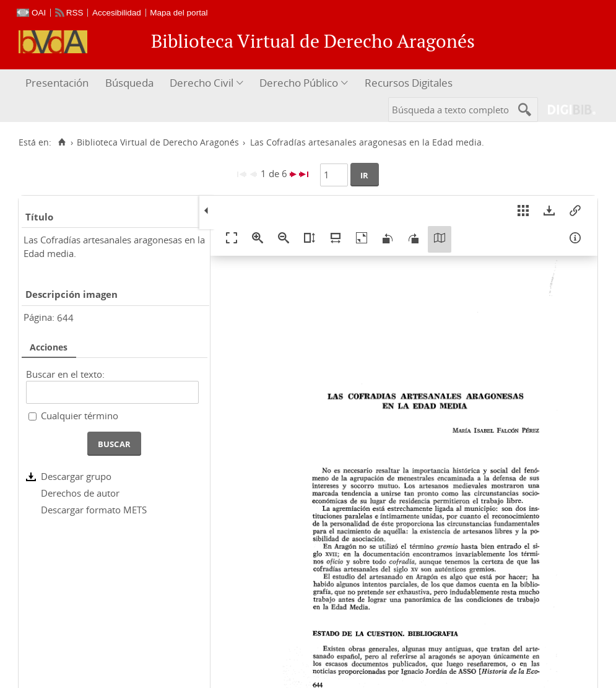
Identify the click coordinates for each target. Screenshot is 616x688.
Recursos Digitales (409, 83)
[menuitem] (59, 83)
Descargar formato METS (94, 510)
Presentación (57, 83)
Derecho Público (299, 83)
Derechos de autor (80, 493)
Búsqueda (129, 83)
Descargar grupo (76, 476)
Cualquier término (80, 416)
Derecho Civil (202, 83)
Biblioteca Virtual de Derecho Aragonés (158, 142)
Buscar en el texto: (65, 374)
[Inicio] (62, 142)
